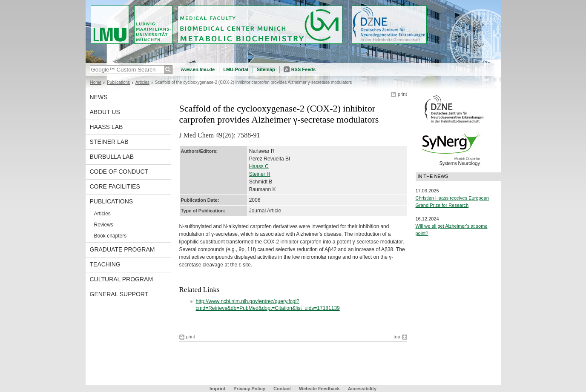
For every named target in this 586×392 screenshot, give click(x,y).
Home (96, 82)
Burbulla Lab (112, 157)
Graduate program (122, 249)
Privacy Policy (249, 389)
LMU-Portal (236, 69)
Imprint (217, 389)
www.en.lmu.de (198, 69)
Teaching (105, 264)
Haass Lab (106, 127)
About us (105, 112)
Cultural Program (122, 279)
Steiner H (260, 174)
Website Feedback (319, 389)
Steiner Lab (109, 142)
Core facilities (115, 186)
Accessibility (362, 389)
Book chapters (111, 236)
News (99, 97)
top (397, 337)
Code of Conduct (119, 172)
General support (119, 294)
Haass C (259, 166)
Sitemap (266, 69)
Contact (282, 389)
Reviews (104, 225)
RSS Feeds (303, 69)
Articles (142, 82)
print (402, 94)
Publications (118, 82)
